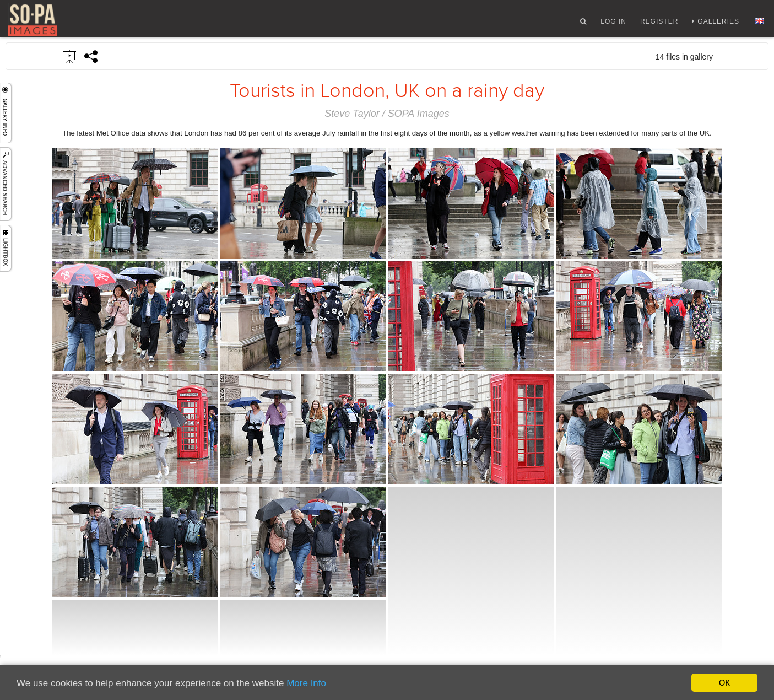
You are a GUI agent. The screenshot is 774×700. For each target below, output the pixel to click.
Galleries (718, 24)
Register (659, 24)
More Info (306, 684)
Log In (613, 24)
